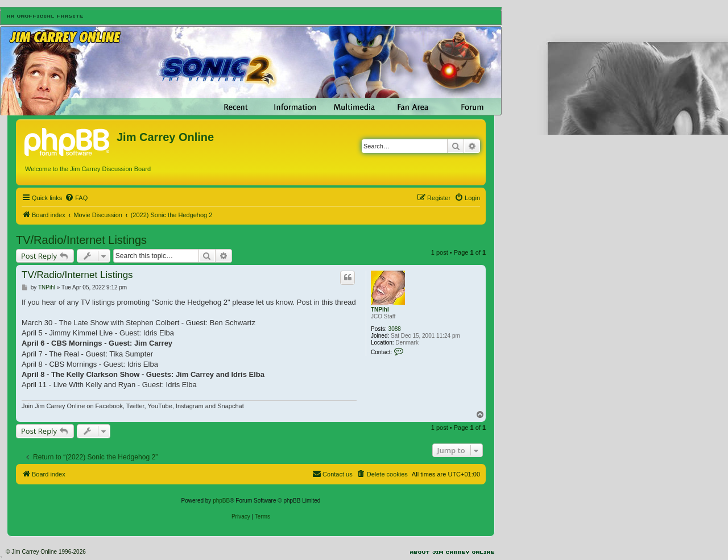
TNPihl (380, 310)
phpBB (221, 501)
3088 (395, 329)
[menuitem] (76, 198)
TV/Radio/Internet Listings (81, 240)
